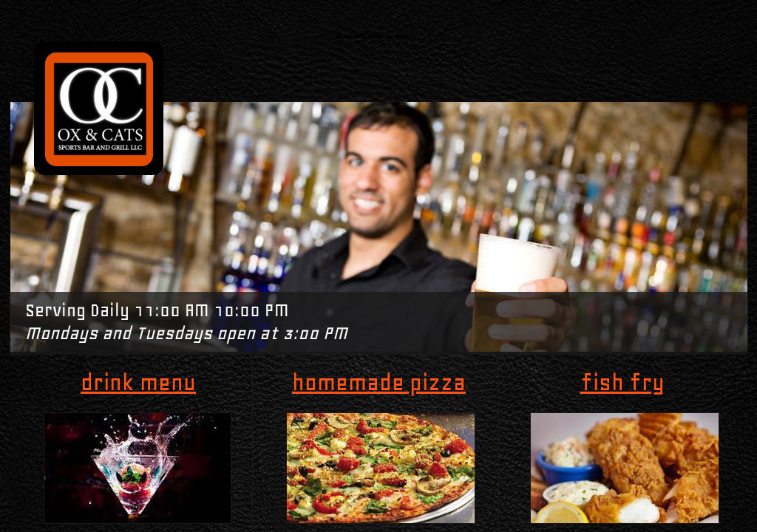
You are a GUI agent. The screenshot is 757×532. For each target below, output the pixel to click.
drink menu (138, 382)
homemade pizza (379, 382)
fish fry (622, 382)
